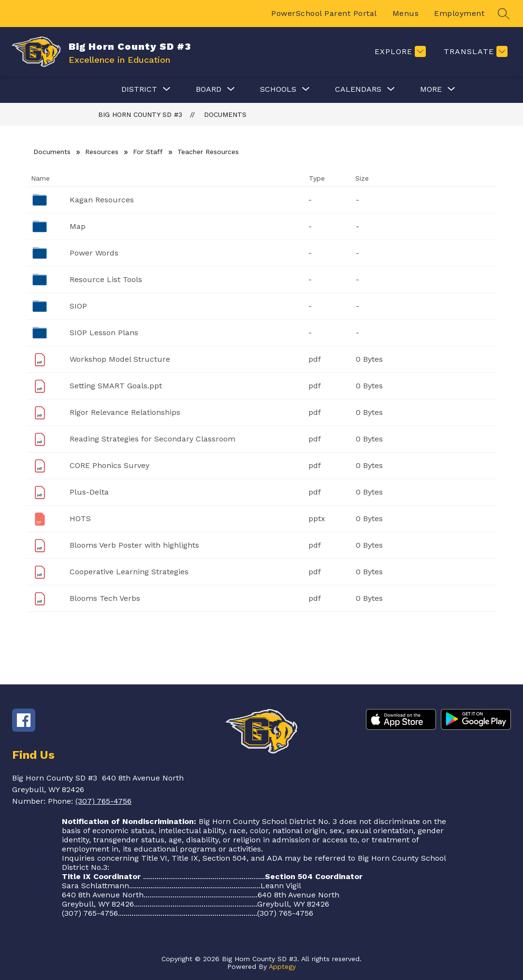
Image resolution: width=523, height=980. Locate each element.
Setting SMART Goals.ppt (116, 386)
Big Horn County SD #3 (140, 114)
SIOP (78, 306)
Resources (102, 152)
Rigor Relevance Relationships (125, 412)
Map (78, 226)
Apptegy (282, 966)
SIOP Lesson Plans (104, 333)
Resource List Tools (106, 279)
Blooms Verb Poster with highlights (134, 545)
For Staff (148, 152)
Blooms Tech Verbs (105, 598)
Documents (225, 114)
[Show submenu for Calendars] (358, 89)
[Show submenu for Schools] (278, 89)
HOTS (80, 518)
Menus (406, 13)
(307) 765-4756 (103, 801)
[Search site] (504, 14)
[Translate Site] (474, 51)
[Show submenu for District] (139, 89)
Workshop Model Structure (120, 359)
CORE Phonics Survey (109, 465)
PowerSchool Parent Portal (324, 13)
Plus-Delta (89, 492)
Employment (459, 13)
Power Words (94, 253)
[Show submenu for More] (431, 89)
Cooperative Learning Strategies (129, 572)
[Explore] (399, 51)
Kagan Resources (102, 200)
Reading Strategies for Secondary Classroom (153, 439)
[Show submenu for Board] (209, 89)
